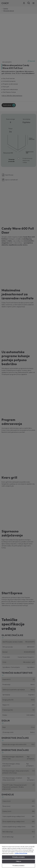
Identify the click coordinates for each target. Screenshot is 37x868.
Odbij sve (18, 861)
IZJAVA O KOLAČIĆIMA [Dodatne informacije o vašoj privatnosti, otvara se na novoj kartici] (21, 853)
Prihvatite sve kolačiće (19, 857)
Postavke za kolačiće (18, 866)
